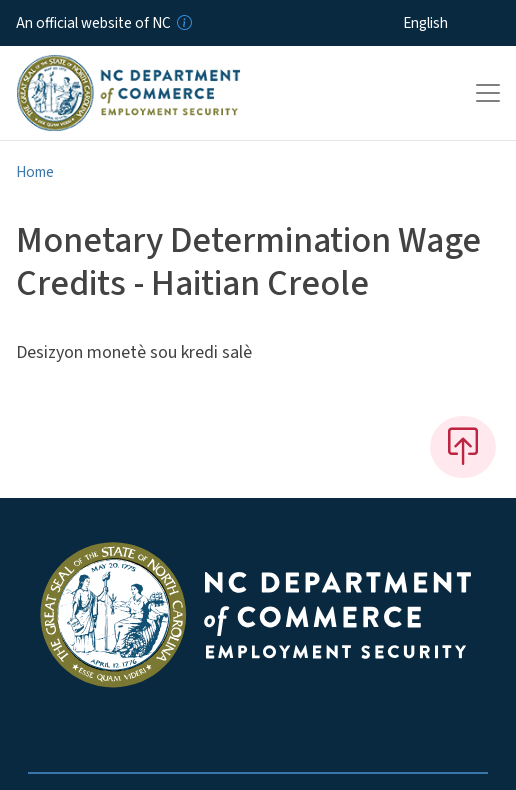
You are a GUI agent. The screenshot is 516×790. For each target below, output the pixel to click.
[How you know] (183, 23)
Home (35, 172)
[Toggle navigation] (488, 93)
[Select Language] (456, 23)
